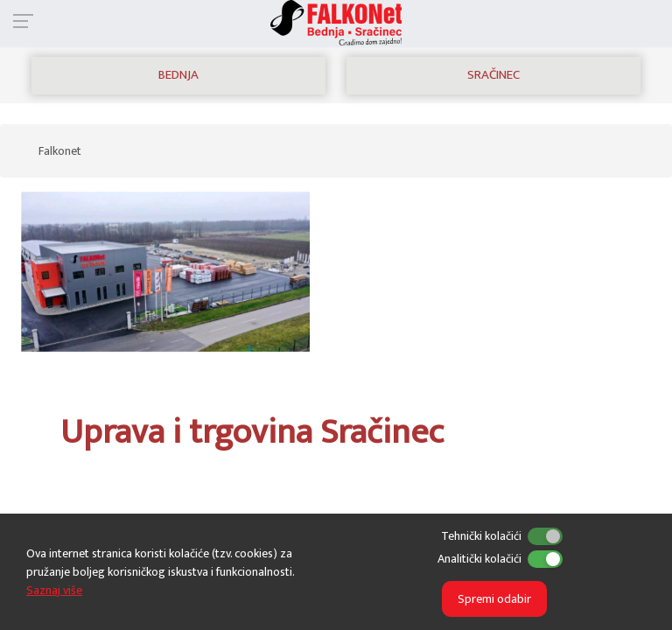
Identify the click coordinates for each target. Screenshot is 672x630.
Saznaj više (54, 590)
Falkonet (60, 151)
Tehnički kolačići (481, 536)
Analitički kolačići (479, 559)
